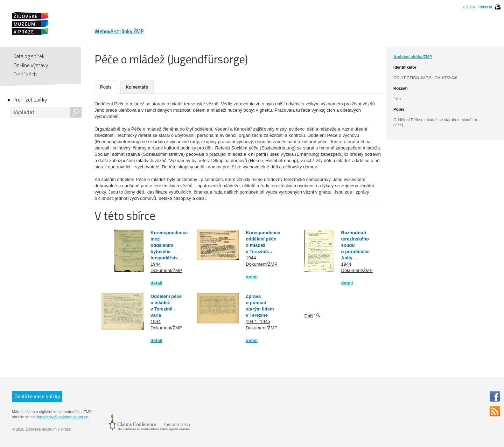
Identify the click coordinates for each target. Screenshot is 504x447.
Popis (106, 87)
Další (310, 316)
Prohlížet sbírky (30, 100)
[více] (398, 125)
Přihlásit (485, 7)
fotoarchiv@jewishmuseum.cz (62, 417)
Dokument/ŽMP (166, 270)
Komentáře (137, 87)
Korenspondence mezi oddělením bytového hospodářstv (169, 245)
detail (156, 283)
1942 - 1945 (258, 322)
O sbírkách (25, 74)
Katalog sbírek (29, 56)
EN (473, 7)
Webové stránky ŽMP (119, 31)
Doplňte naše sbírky (37, 396)
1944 (156, 264)
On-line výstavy (31, 65)
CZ (466, 7)
